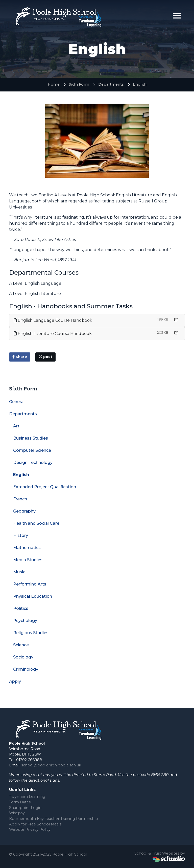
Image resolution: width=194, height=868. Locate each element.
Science (21, 645)
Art (16, 426)
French (20, 499)
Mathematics (27, 548)
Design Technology (33, 463)
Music (19, 572)
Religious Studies (31, 633)
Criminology (26, 669)
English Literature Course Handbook (53, 334)
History (21, 535)
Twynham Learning (27, 797)
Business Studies (31, 438)
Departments (111, 84)
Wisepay (17, 813)
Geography (24, 511)
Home (54, 84)
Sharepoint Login (25, 808)
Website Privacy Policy (30, 829)
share (20, 357)
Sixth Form (79, 84)
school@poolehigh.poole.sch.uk (51, 765)
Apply (15, 681)
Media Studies (28, 560)
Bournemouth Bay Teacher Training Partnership (54, 819)
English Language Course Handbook (53, 320)
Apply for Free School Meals (35, 824)
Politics (21, 608)
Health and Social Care (36, 523)
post (45, 357)
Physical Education (33, 596)
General (17, 402)
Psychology (25, 621)
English (21, 475)
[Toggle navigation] (177, 16)
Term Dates (20, 802)
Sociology (23, 657)
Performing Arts (30, 584)
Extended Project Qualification (45, 487)
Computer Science (32, 450)
